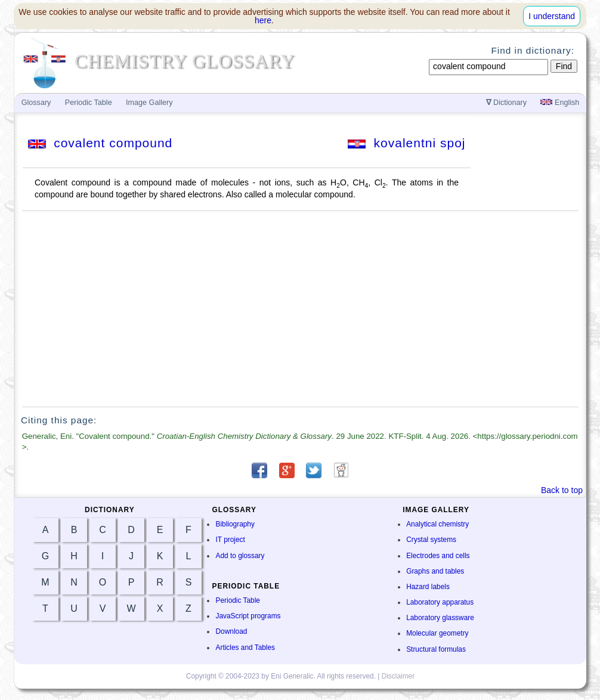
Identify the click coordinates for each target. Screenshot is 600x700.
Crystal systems (431, 540)
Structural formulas (436, 649)
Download (231, 631)
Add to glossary (240, 556)
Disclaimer (398, 676)
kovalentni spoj (407, 143)
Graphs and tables (435, 571)
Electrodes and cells (438, 556)
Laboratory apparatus (440, 602)
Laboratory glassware (440, 618)
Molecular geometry (437, 633)
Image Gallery (149, 103)
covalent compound (100, 143)
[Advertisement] (301, 309)
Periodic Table (237, 600)
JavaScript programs (248, 616)
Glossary (36, 103)
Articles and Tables (245, 648)
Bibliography (235, 524)
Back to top (562, 490)
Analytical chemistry (437, 524)
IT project (230, 540)
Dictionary (507, 103)
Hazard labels (428, 587)
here (263, 20)
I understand (552, 16)
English (560, 103)
